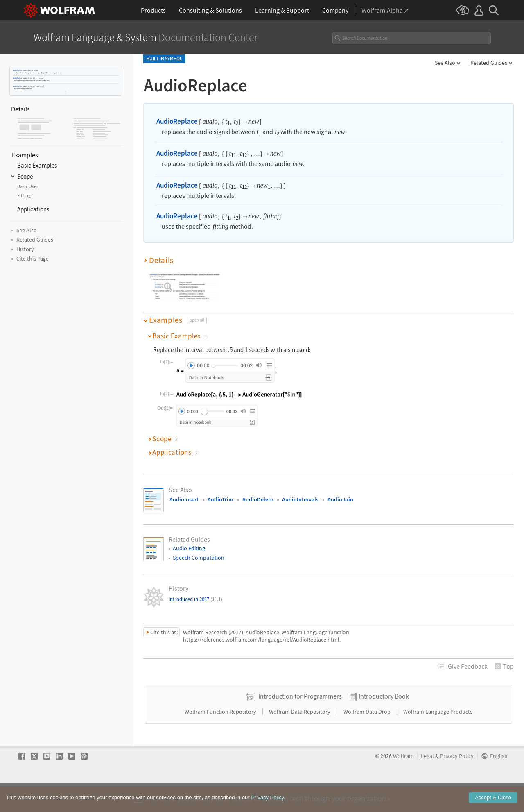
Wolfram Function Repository (221, 737)
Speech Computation (199, 558)
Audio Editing (189, 548)
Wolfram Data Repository (300, 737)
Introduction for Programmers (300, 722)
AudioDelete (258, 499)
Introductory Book (384, 722)
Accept (493, 797)
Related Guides (489, 63)
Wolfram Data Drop (368, 737)
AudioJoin (340, 499)
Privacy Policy (457, 782)
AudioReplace (18, 70)
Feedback (468, 666)
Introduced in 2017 (195, 599)
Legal (427, 782)
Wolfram (403, 782)
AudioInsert (184, 499)
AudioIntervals (300, 499)
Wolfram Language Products (438, 737)
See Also (445, 63)
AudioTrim (220, 499)
